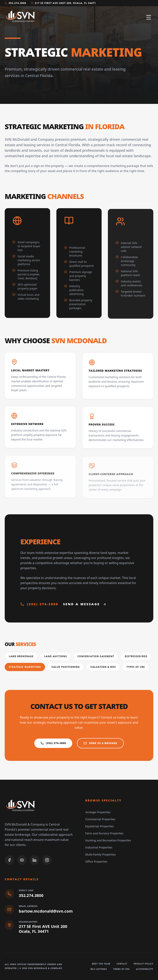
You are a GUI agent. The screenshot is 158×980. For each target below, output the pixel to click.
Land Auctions (55, 656)
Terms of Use (121, 969)
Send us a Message (100, 745)
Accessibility (145, 969)
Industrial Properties (99, 848)
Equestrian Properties (100, 826)
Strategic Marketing (25, 667)
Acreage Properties (98, 812)
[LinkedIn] (34, 860)
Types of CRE (136, 667)
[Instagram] (47, 860)
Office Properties (96, 862)
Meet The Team (101, 964)
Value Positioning (66, 667)
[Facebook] (9, 860)
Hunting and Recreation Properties (108, 840)
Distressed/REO (136, 656)
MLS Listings (99, 969)
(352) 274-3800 (39, 606)
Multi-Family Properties (101, 855)
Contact (122, 964)
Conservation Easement (96, 656)
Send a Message (85, 606)
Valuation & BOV (103, 667)
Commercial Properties (100, 819)
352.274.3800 (15, 3)
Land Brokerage (21, 656)
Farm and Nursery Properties (104, 833)
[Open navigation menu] (149, 17)
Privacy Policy (144, 964)
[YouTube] (22, 860)
